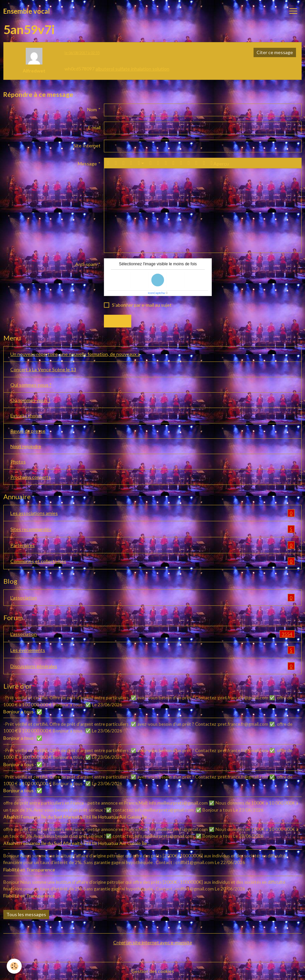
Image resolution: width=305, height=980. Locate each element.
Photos (18, 462)
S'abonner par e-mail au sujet (142, 305)
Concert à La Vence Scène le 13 (43, 369)
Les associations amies (152, 513)
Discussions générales (152, 666)
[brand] (27, 11)
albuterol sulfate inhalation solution (132, 69)
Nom (92, 109)
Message (87, 164)
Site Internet (87, 146)
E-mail (94, 127)
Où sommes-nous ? (30, 400)
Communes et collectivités (152, 561)
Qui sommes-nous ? (31, 385)
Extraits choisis (26, 415)
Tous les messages (26, 914)
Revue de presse (28, 431)
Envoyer (118, 321)
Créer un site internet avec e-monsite (153, 942)
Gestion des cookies (153, 971)
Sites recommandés (152, 529)
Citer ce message (275, 52)
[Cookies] (14, 966)
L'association (152, 598)
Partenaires (152, 545)
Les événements (152, 650)
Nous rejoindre (26, 446)
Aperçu (220, 163)
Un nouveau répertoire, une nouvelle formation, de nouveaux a (75, 354)
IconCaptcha (157, 293)
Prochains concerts (31, 477)
